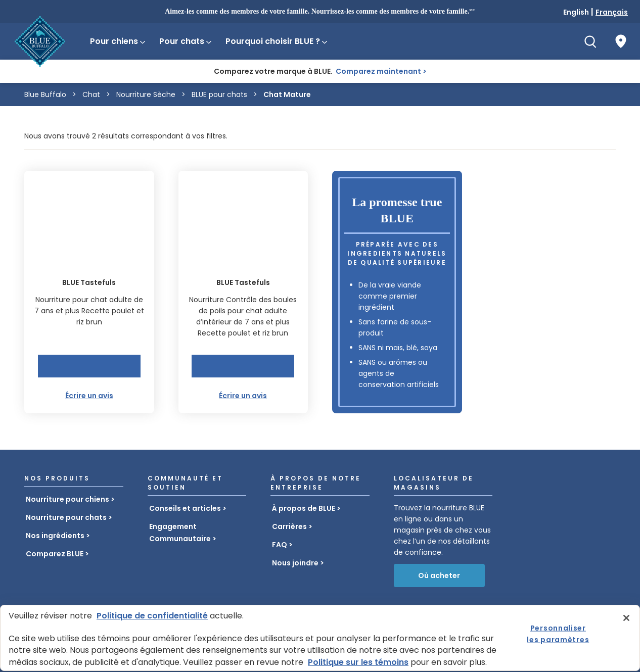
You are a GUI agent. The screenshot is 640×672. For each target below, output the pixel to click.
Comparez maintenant (378, 71)
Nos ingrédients (55, 536)
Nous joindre (295, 563)
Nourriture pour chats (66, 517)
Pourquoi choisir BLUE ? (277, 41)
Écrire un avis (89, 396)
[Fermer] (626, 618)
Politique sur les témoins (358, 662)
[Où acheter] (621, 41)
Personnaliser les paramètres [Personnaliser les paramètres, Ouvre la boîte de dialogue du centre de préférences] (558, 634)
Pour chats (186, 41)
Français (612, 12)
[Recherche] (590, 41)
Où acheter (439, 575)
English (576, 12)
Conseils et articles (185, 508)
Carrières (289, 526)
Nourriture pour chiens (67, 499)
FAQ (280, 545)
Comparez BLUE (55, 554)
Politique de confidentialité (152, 616)
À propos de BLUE (304, 508)
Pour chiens (118, 41)
